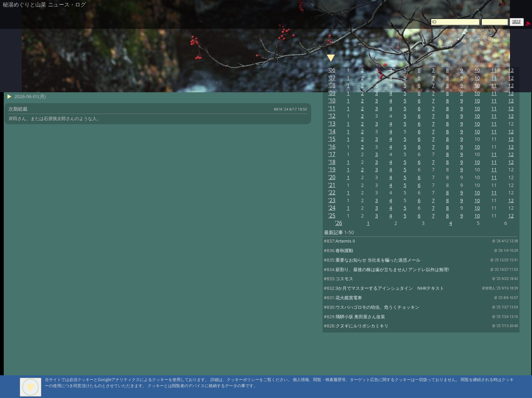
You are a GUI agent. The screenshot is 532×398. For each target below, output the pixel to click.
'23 (332, 200)
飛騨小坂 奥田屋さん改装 (360, 317)
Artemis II (345, 241)
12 (511, 70)
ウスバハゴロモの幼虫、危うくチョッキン (377, 307)
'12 (332, 116)
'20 (332, 177)
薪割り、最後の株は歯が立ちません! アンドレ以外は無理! (392, 269)
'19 (332, 169)
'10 (332, 101)
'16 (332, 147)
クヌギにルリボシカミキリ (362, 326)
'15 (332, 139)
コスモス (344, 279)
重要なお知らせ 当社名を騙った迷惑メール (378, 260)
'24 (332, 208)
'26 (338, 223)
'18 (332, 162)
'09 (332, 93)
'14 (332, 131)
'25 (332, 216)
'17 (332, 154)
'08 (332, 85)
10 (477, 70)
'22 (332, 193)
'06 (332, 70)
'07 (332, 78)
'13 (332, 124)
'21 (332, 185)
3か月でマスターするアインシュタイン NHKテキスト (390, 288)
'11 (332, 108)
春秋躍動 (344, 250)
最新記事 (334, 232)
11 (494, 70)
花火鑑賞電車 (349, 298)
